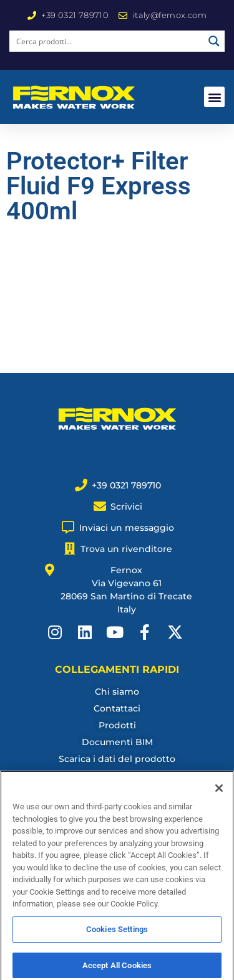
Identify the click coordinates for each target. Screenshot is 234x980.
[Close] (219, 796)
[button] (214, 97)
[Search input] (107, 41)
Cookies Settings (117, 936)
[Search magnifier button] (214, 41)
